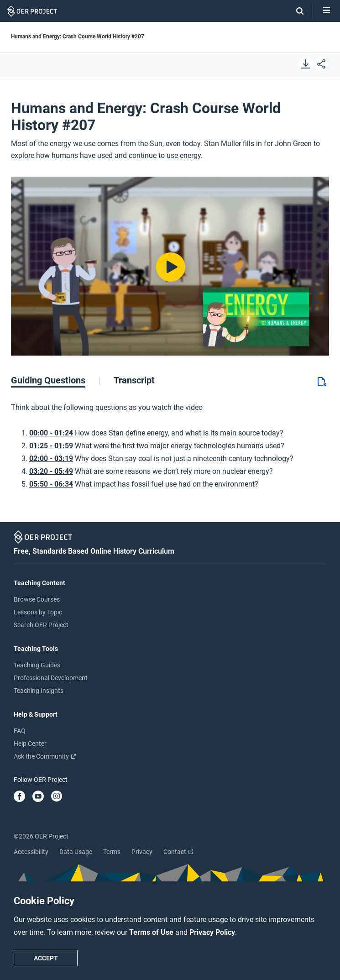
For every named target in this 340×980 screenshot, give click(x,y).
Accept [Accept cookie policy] (46, 958)
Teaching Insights (39, 691)
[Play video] (170, 266)
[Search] (295, 11)
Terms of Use (152, 932)
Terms (112, 852)
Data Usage (76, 852)
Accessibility (31, 852)
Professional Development (51, 678)
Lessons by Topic (38, 612)
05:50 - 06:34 (51, 484)
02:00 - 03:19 (51, 459)
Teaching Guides (37, 665)
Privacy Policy (212, 932)
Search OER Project (41, 625)
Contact (178, 852)
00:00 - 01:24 (51, 433)
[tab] (56, 380)
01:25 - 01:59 (51, 446)
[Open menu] (327, 11)
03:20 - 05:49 (51, 471)
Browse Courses (37, 599)
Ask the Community (45, 756)
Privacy (142, 852)
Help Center (30, 744)
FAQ (20, 731)
